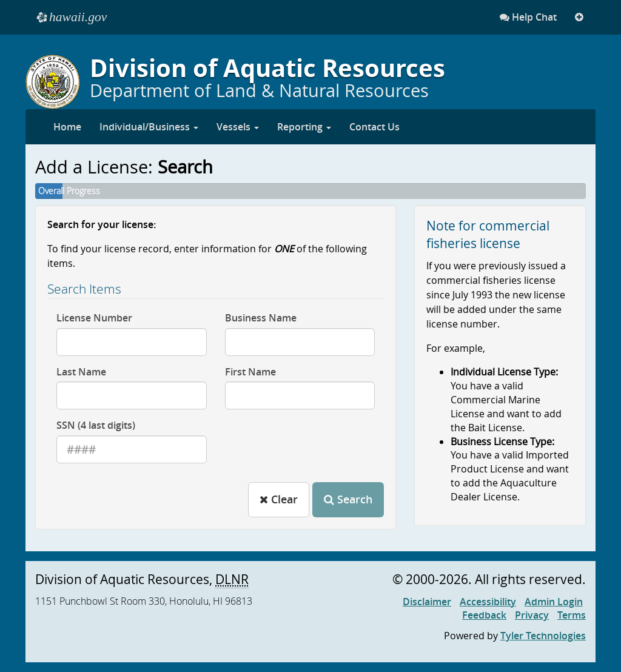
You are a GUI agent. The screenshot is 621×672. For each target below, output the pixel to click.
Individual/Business (149, 127)
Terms (572, 615)
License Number (94, 318)
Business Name (261, 318)
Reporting (304, 127)
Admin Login (554, 602)
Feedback (484, 615)
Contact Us (374, 127)
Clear (279, 499)
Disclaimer (427, 602)
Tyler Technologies (543, 636)
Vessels (238, 127)
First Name (250, 372)
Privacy (532, 615)
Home (67, 127)
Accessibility (488, 602)
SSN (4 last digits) (96, 425)
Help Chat (528, 17)
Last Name (81, 372)
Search (348, 499)
